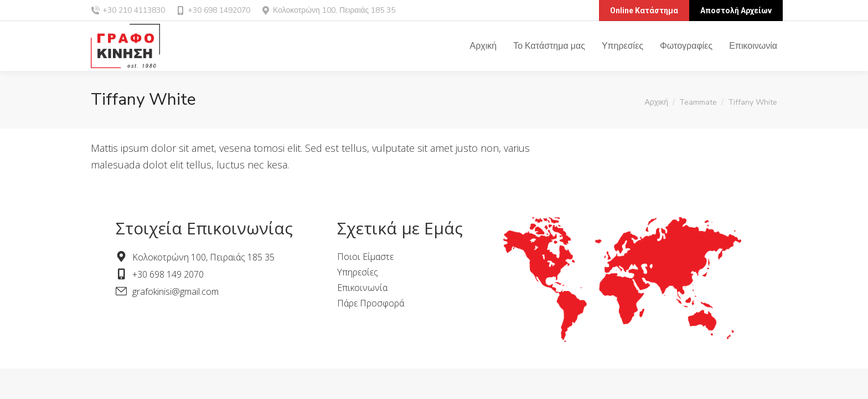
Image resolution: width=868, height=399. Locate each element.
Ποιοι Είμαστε (365, 257)
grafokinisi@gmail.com (175, 291)
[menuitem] (484, 46)
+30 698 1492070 (213, 10)
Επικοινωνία (362, 288)
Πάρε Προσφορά (371, 303)
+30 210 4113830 (134, 10)
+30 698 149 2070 (168, 274)
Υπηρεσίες (358, 272)
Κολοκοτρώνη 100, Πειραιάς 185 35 (334, 10)
